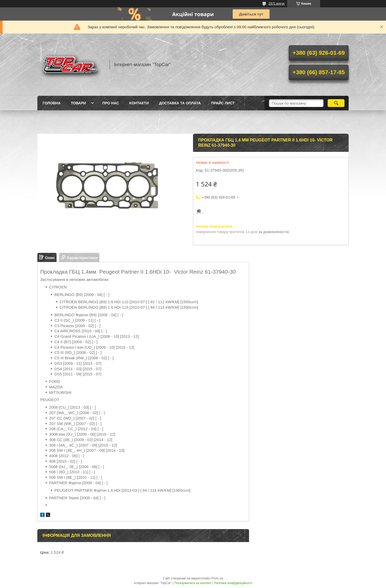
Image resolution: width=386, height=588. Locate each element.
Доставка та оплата (180, 103)
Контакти (139, 103)
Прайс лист (223, 103)
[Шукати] (336, 103)
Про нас (111, 103)
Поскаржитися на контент (193, 583)
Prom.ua (217, 578)
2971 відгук (277, 4)
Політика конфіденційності (233, 583)
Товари (78, 103)
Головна (51, 103)
